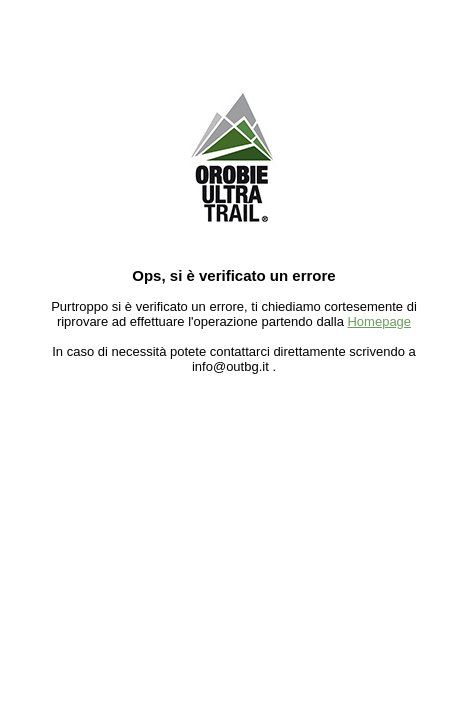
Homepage (379, 321)
